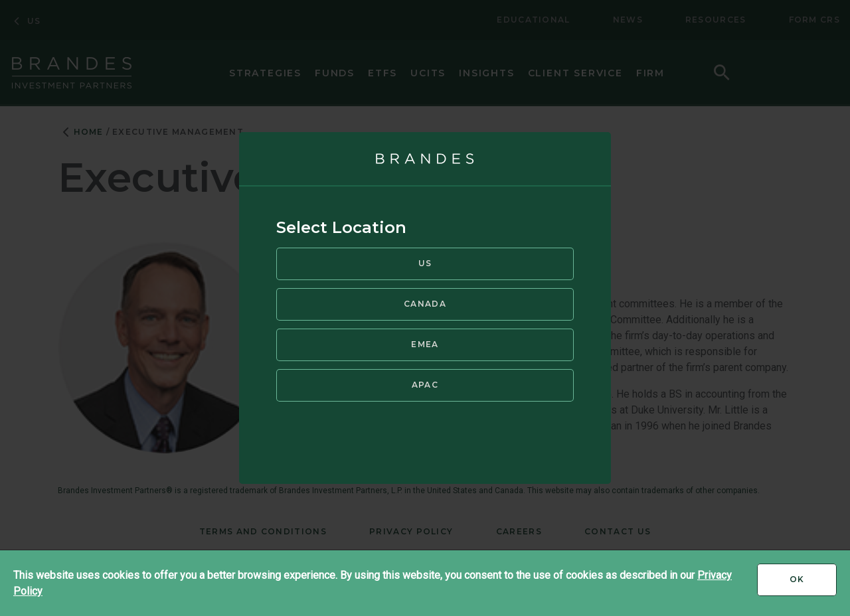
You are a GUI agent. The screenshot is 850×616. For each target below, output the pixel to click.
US (425, 263)
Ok (813, 584)
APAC (425, 385)
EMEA (425, 344)
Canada (425, 304)
